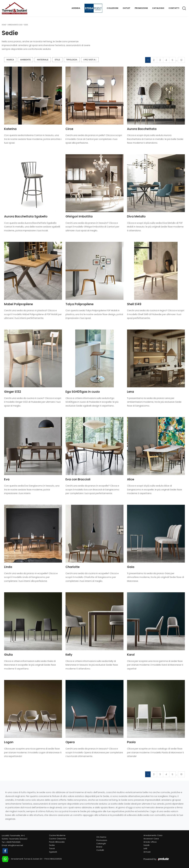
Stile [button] (57, 60)
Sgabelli (53, 852)
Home (4, 25)
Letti (145, 848)
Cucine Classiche (58, 839)
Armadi (147, 852)
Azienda (76, 8)
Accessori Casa (151, 839)
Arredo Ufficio (150, 842)
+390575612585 (13, 842)
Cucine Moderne (57, 835)
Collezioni (113, 8)
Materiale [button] (43, 60)
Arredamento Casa (15, 25)
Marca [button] (10, 60)
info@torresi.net (15, 845)
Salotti (146, 845)
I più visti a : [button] (90, 60)
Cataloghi (158, 8)
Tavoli (52, 848)
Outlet (127, 8)
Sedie (26, 25)
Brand (99, 847)
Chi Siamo (101, 837)
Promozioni (141, 8)
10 (181, 60)
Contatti (174, 8)
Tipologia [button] (72, 60)
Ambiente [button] (25, 60)
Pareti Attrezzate (57, 842)
